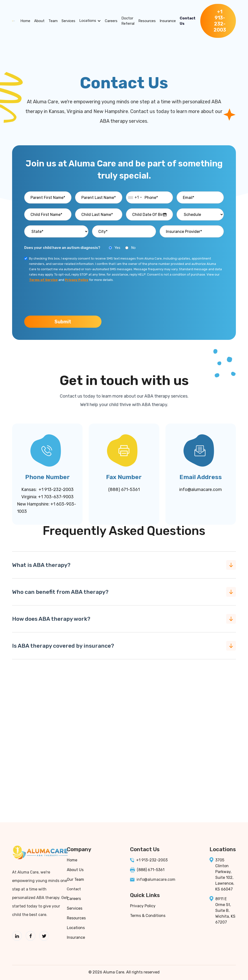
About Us (75, 870)
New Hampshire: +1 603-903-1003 (46, 508)
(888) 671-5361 (124, 490)
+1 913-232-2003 (152, 860)
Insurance (168, 21)
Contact (74, 889)
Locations (88, 21)
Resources (147, 21)
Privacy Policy (143, 906)
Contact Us (188, 21)
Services (68, 21)
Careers (111, 21)
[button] (90, 21)
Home (25, 21)
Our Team (75, 879)
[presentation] (61, 298)
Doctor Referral (128, 21)
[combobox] (135, 197)
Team (53, 21)
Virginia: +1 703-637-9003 (47, 497)
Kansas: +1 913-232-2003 (47, 490)
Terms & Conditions (148, 916)
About (39, 21)
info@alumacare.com (201, 490)
